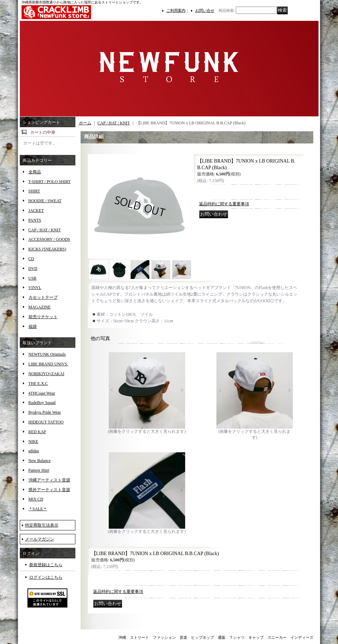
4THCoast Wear (42, 393)
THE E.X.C (38, 383)
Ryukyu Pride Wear (45, 412)
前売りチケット (43, 317)
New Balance (40, 461)
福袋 (33, 327)
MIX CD (36, 499)
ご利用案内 (176, 10)
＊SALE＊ (38, 509)
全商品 (35, 172)
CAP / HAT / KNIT (45, 230)
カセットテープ (43, 297)
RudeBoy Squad (42, 403)
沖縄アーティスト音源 (49, 480)
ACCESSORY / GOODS (49, 239)
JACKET (36, 210)
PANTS (35, 220)
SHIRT (34, 191)
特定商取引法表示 (42, 525)
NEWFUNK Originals (47, 354)
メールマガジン (40, 539)
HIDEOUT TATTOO (46, 422)
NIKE (34, 441)
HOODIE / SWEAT (45, 201)
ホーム (85, 123)
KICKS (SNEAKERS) (47, 249)
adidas (34, 451)
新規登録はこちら (46, 565)
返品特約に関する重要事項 (224, 204)
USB (32, 278)
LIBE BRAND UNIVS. (48, 364)
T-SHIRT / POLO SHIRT (50, 182)
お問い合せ (205, 10)
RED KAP (37, 432)
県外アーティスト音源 (49, 490)
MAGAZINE (40, 307)
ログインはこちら (46, 577)
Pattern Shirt (39, 470)
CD (31, 259)
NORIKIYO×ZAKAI (46, 374)
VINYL (35, 288)
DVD (33, 269)
